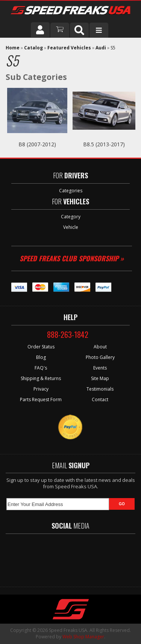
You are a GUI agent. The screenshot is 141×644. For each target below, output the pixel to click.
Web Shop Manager (83, 637)
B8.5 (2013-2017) (104, 144)
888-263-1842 (68, 334)
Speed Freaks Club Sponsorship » (72, 258)
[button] (79, 30)
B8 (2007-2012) (37, 144)
